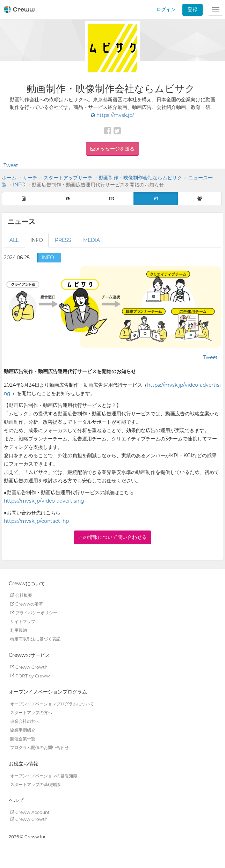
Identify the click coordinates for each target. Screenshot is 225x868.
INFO (19, 185)
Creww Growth (29, 667)
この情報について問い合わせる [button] (112, 537)
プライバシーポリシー (34, 613)
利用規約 (19, 630)
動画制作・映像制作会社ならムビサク (140, 178)
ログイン (166, 9)
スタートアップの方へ (31, 713)
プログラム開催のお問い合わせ (39, 747)
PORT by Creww (30, 676)
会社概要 (21, 595)
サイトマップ (23, 621)
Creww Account (30, 812)
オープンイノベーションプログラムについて (52, 704)
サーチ (30, 178)
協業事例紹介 (23, 730)
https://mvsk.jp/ (112, 115)
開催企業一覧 (23, 739)
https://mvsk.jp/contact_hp (36, 521)
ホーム (9, 178)
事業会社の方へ (25, 721)
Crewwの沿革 (27, 604)
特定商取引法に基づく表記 (35, 639)
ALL (14, 240)
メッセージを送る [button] (115, 149)
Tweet (11, 165)
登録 (193, 9)
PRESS (63, 240)
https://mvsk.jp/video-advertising (44, 501)
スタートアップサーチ (68, 178)
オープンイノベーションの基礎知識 (44, 775)
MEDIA (92, 240)
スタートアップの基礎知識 (35, 784)
